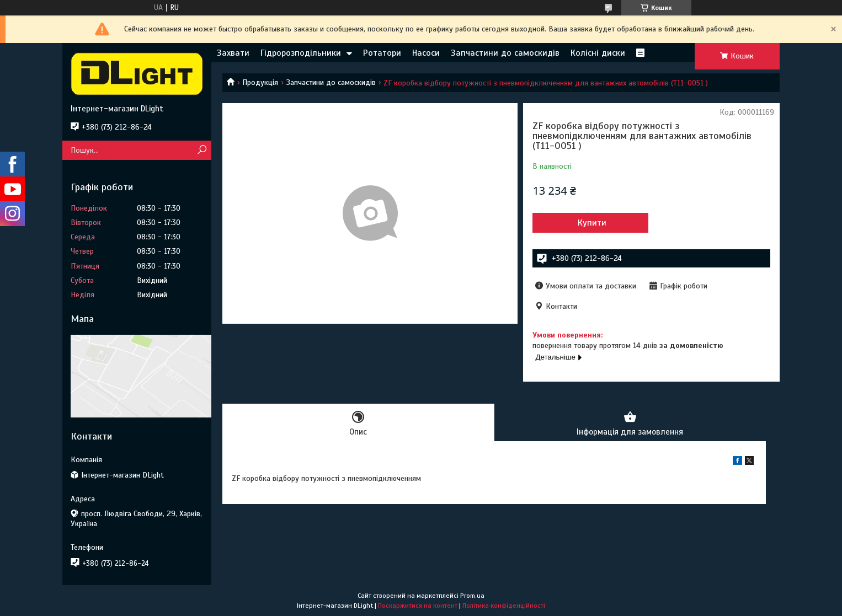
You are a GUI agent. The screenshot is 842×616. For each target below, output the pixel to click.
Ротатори (382, 53)
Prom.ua (472, 596)
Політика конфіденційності (504, 606)
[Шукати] (202, 150)
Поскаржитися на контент (418, 606)
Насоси (426, 53)
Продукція (260, 82)
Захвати (233, 53)
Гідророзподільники (301, 53)
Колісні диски (598, 53)
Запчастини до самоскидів (505, 53)
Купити (592, 223)
